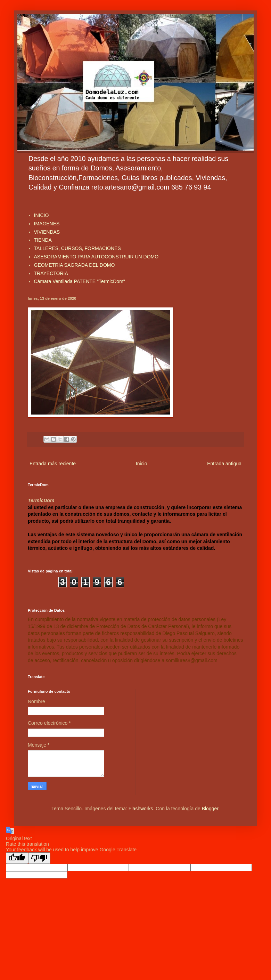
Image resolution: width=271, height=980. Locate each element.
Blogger (210, 809)
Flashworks (141, 809)
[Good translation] (17, 858)
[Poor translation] (39, 858)
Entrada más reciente (53, 464)
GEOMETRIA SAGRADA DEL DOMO (75, 265)
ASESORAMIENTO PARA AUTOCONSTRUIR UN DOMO (96, 257)
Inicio (142, 464)
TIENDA (43, 240)
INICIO (42, 215)
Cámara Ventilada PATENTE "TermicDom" (80, 281)
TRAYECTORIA (51, 273)
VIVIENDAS (47, 232)
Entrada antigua (224, 464)
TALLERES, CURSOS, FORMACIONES (77, 248)
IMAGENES (47, 224)
